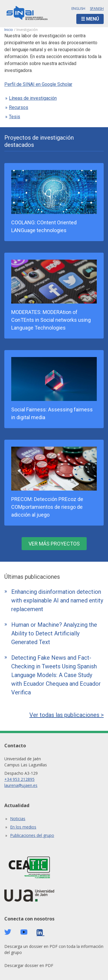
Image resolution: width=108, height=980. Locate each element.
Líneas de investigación (33, 98)
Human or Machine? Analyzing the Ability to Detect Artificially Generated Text (54, 633)
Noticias (18, 819)
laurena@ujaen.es (21, 785)
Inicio (9, 30)
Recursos (19, 107)
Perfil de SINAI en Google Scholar (38, 84)
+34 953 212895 (19, 779)
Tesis (15, 117)
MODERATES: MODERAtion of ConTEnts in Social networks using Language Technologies (51, 320)
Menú (93, 19)
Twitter (8, 932)
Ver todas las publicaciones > (67, 715)
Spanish (97, 9)
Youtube (24, 932)
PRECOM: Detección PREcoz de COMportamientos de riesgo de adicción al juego (47, 507)
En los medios (23, 827)
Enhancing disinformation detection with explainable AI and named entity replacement (57, 600)
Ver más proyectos (54, 544)
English (78, 9)
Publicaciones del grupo (32, 835)
